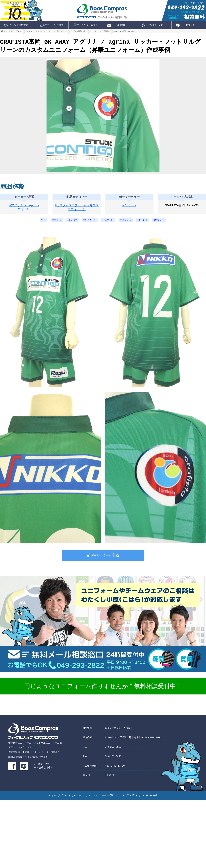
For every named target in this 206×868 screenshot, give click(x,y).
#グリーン (129, 207)
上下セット (147, 222)
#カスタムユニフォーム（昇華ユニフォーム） (77, 209)
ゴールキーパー (90, 222)
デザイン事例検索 (78, 32)
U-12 (39, 222)
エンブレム (54, 222)
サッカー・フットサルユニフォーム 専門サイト (46, 32)
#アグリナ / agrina (24, 207)
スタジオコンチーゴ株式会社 (120, 730)
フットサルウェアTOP (12, 32)
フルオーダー (110, 222)
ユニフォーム (129, 222)
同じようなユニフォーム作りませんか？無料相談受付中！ (103, 689)
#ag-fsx (24, 211)
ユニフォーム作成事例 (100, 32)
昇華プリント (164, 222)
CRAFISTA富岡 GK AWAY (125, 32)
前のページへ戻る (103, 558)
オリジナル (71, 222)
